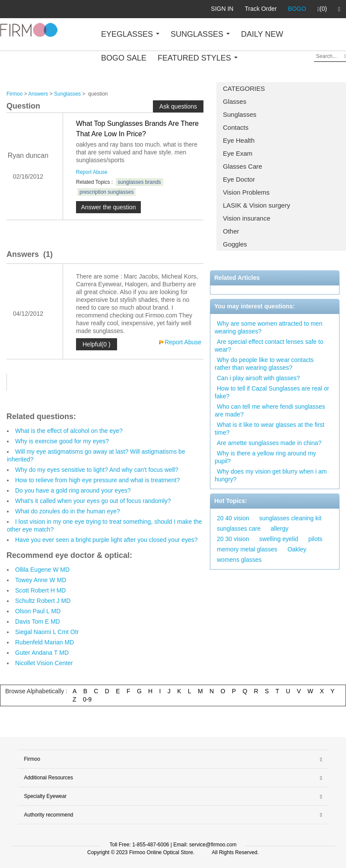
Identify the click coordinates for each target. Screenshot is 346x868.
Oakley (297, 549)
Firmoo (14, 94)
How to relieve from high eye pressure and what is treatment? (97, 480)
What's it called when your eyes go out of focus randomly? (93, 501)
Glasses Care (243, 166)
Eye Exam (238, 153)
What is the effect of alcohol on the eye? (69, 431)
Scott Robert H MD (40, 590)
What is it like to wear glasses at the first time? (270, 429)
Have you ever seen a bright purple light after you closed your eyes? (106, 540)
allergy (280, 528)
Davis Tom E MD (38, 621)
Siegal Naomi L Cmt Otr (47, 632)
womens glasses (239, 560)
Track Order (260, 9)
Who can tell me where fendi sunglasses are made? (270, 410)
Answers (38, 94)
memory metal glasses (247, 549)
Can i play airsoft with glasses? (258, 378)
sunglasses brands (140, 182)
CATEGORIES (244, 88)
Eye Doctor (239, 179)
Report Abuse (92, 172)
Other (231, 231)
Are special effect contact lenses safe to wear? (269, 346)
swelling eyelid (279, 539)
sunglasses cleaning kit (290, 518)
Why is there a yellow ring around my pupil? (265, 457)
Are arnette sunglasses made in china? (269, 443)
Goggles (235, 244)
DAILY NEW (262, 34)
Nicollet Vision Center (44, 663)
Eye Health (239, 140)
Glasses (235, 101)
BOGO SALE (124, 58)
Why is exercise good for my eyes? (62, 441)
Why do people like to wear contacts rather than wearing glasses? (264, 364)
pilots (316, 539)
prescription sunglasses (106, 192)
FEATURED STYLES (198, 58)
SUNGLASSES (200, 34)
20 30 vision (233, 539)
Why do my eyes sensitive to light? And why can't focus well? (97, 470)
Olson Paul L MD (38, 611)
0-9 (87, 699)
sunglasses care (239, 528)
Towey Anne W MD (41, 580)
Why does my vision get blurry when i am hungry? (271, 475)
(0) (322, 9)
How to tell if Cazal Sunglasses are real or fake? (272, 392)
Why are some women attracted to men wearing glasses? (268, 327)
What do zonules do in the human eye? (68, 511)
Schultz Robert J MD (43, 601)
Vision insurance (247, 218)
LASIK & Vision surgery (257, 205)
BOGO (297, 9)
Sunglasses (240, 114)
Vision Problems (246, 192)
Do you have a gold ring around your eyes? (73, 490)
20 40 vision (233, 518)
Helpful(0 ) (97, 344)
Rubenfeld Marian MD (44, 642)
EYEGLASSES (130, 34)
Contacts (236, 127)
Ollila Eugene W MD (42, 570)
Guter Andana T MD (42, 653)
